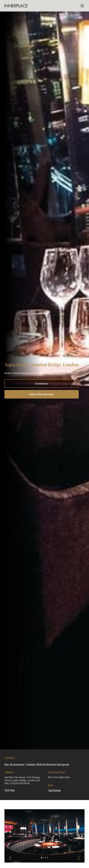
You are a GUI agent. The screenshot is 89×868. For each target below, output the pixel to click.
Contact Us (42, 384)
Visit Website (54, 791)
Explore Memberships (41, 394)
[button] (82, 6)
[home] (16, 6)
